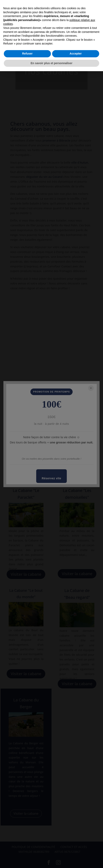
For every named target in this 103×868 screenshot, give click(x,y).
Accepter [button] (76, 54)
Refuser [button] (27, 54)
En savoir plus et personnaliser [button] (51, 63)
